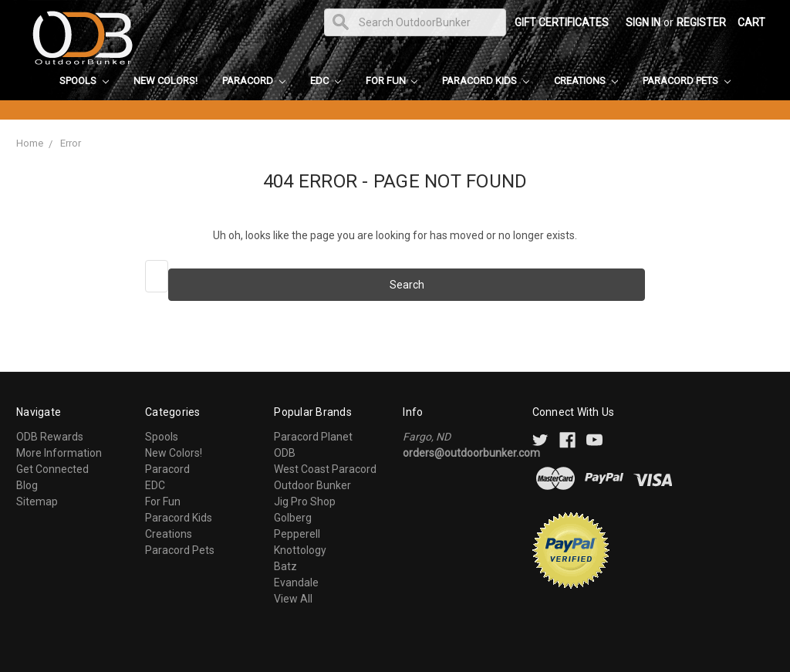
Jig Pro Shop (305, 501)
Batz (285, 566)
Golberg (293, 518)
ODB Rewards (50, 437)
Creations (586, 81)
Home (30, 143)
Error (71, 143)
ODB (285, 453)
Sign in (643, 22)
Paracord (254, 81)
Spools (84, 81)
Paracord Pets (687, 81)
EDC (326, 81)
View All (293, 599)
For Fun (392, 81)
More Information (59, 453)
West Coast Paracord (325, 469)
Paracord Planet (313, 437)
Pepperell (297, 534)
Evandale (296, 583)
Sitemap (37, 501)
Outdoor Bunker (312, 485)
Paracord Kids (486, 81)
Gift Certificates (562, 22)
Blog (27, 485)
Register (701, 22)
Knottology (300, 550)
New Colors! (165, 81)
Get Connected (52, 469)
